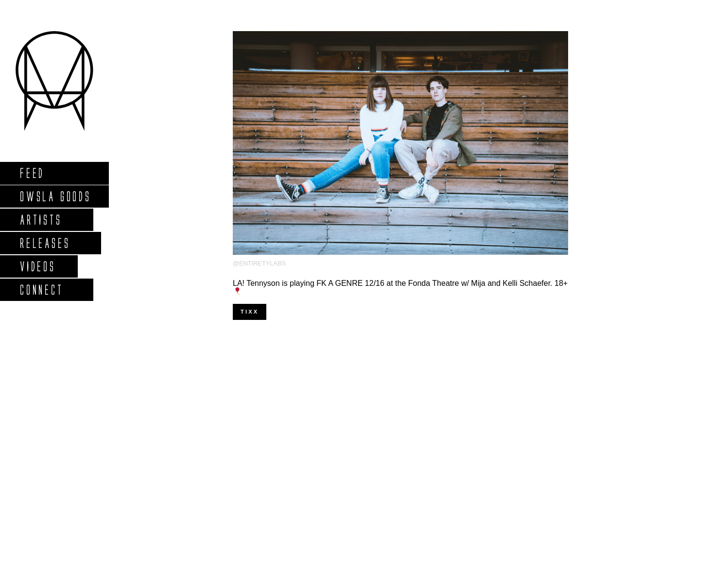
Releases (44, 243)
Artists (41, 220)
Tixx (250, 312)
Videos (37, 266)
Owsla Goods (55, 196)
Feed (32, 173)
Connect (41, 290)
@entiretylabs (259, 263)
